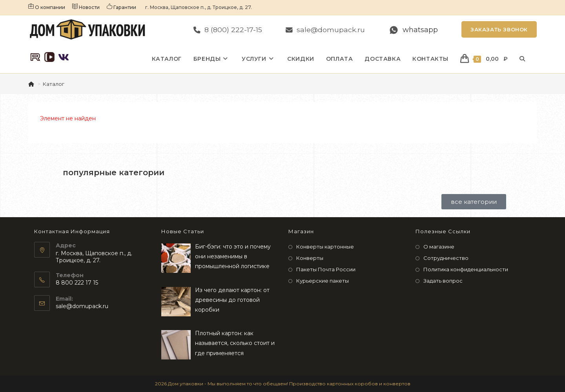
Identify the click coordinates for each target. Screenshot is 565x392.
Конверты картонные (325, 247)
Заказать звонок (499, 29)
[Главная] (32, 84)
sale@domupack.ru (82, 306)
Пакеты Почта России (326, 269)
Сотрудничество (446, 258)
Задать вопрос (443, 281)
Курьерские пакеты (323, 281)
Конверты (310, 258)
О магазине (439, 247)
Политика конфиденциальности (466, 269)
